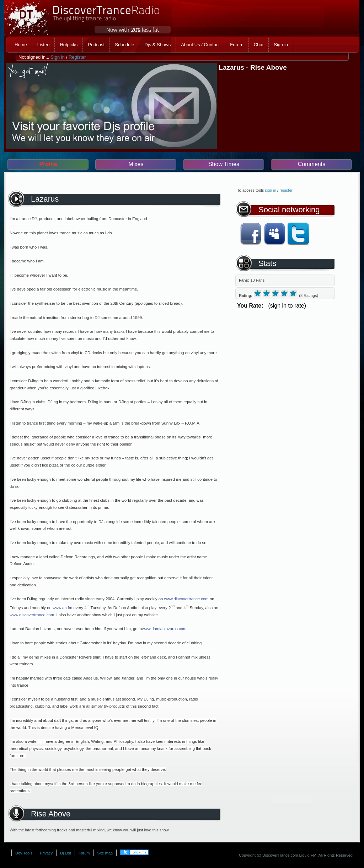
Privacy (46, 853)
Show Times (224, 164)
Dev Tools (24, 853)
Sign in (58, 57)
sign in (271, 190)
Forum (84, 853)
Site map (105, 853)
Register (77, 57)
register (286, 190)
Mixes (136, 164)
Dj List (66, 853)
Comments (312, 164)
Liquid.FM (308, 855)
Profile (48, 164)
